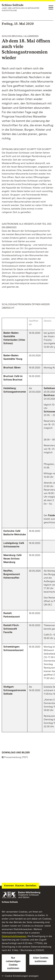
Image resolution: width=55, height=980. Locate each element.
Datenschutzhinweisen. (14, 936)
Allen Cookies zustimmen (41, 960)
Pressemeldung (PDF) (16, 757)
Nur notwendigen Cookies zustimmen (13, 963)
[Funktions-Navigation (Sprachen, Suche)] (51, 8)
